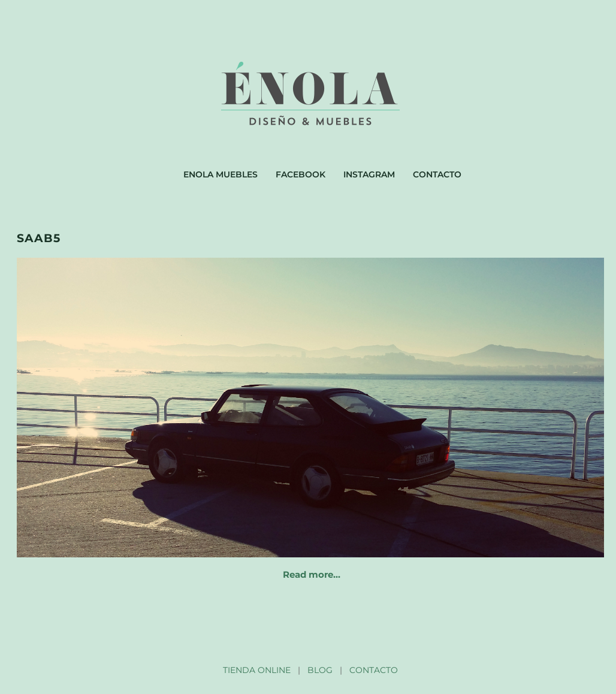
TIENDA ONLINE (257, 670)
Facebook (301, 174)
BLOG (320, 670)
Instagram (369, 174)
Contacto (437, 174)
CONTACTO (374, 670)
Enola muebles (221, 174)
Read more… (312, 574)
